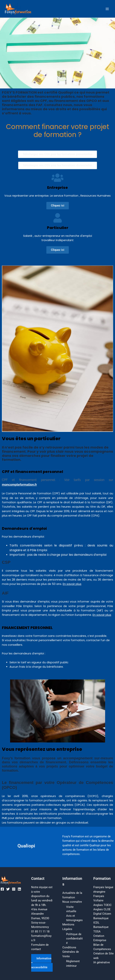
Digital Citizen (102, 914)
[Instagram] (14, 889)
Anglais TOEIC (102, 905)
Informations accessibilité (41, 963)
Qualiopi (26, 846)
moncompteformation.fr (19, 485)
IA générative (102, 962)
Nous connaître (72, 902)
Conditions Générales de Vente (71, 952)
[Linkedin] (19, 889)
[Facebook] (2, 889)
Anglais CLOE (102, 909)
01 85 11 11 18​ (40, 932)
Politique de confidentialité (74, 939)
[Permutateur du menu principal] (107, 9)
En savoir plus (72, 584)
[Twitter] (8, 889)
